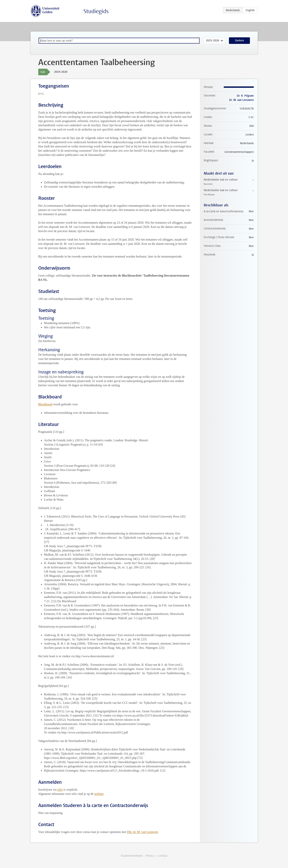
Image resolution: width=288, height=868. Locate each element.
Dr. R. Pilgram (245, 96)
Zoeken (239, 41)
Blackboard (45, 404)
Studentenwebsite (131, 856)
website (99, 794)
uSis (60, 790)
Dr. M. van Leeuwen (241, 100)
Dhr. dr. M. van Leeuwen (142, 832)
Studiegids (96, 11)
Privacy (150, 856)
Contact (163, 856)
